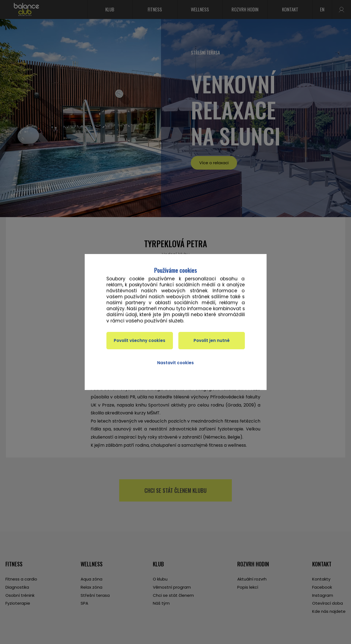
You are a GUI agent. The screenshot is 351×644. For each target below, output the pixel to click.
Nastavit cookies (175, 363)
